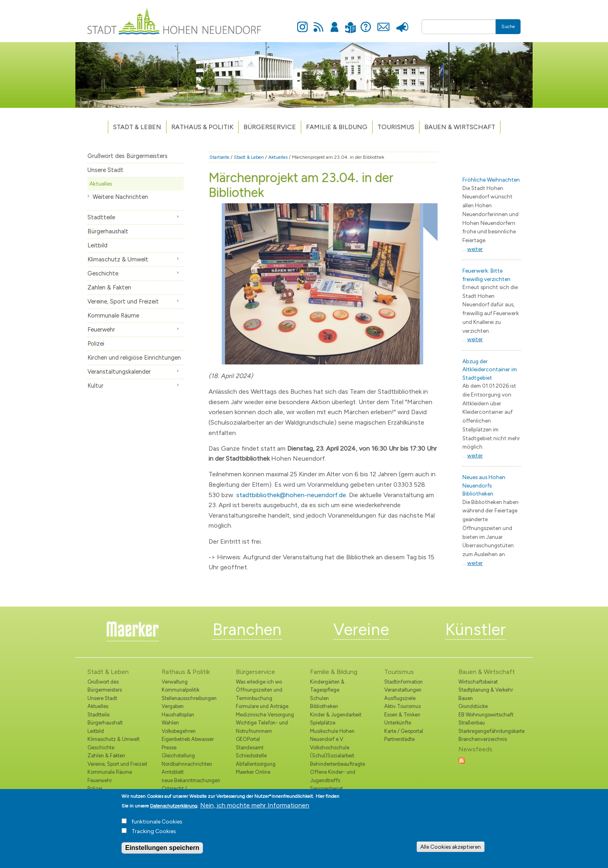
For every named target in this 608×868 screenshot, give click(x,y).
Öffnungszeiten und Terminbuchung (259, 694)
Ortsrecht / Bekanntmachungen (185, 792)
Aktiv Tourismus (402, 706)
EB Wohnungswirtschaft (486, 715)
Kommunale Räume (113, 316)
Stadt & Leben (137, 127)
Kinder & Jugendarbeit (336, 715)
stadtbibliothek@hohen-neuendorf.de (291, 495)
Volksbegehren (179, 731)
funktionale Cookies (157, 827)
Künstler (475, 629)
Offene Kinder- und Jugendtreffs (333, 776)
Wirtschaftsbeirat (478, 682)
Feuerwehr (101, 330)
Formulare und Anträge (262, 706)
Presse (402, 22)
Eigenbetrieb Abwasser (188, 739)
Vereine (361, 629)
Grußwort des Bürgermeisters (128, 156)
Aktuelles (101, 184)
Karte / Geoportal (404, 731)
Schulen (319, 698)
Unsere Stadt (105, 170)
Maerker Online (253, 772)
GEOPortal (248, 739)
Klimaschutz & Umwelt (118, 259)
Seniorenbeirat (326, 788)
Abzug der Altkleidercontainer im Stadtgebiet (490, 369)
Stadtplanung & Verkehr (486, 690)
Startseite (219, 157)
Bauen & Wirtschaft (460, 127)
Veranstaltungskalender (119, 372)
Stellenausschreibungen (189, 698)
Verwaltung (175, 682)
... (473, 249)
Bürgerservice (270, 127)
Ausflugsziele (400, 698)
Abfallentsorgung (256, 764)
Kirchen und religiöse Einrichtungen (134, 358)
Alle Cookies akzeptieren (451, 852)
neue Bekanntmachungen (191, 780)
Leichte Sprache (350, 23)
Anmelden (334, 22)
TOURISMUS (396, 127)
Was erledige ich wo (259, 682)
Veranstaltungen (403, 690)
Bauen (466, 698)
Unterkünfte (398, 723)
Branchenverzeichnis (483, 739)
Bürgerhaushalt (108, 231)
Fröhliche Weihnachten (491, 180)
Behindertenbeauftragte (337, 764)
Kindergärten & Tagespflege (327, 686)
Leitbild (97, 245)
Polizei (96, 344)
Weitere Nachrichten (120, 197)
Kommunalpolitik (180, 690)
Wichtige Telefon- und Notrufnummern (262, 727)
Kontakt (383, 22)
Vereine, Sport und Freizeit (123, 301)
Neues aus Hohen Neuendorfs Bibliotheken (484, 485)
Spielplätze (323, 723)
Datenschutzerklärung (174, 811)
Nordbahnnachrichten (187, 764)
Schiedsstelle (251, 756)
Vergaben (173, 706)
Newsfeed (318, 22)
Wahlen (170, 723)
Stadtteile (101, 217)
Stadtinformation (403, 682)
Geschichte (103, 273)
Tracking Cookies (154, 836)
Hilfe (366, 22)
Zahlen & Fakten (109, 287)
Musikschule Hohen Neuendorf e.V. (332, 735)
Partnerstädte (399, 739)
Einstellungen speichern (162, 853)
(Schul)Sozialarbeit (332, 756)
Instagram (302, 22)
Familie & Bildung (337, 127)
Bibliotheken (324, 706)
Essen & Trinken (402, 715)
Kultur (95, 386)
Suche (508, 26)
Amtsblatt (173, 772)
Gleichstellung (178, 756)
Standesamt (250, 748)
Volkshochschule (330, 748)
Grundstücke (473, 706)
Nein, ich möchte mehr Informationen (255, 810)
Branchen (247, 629)
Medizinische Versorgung (265, 715)
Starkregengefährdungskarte (489, 731)
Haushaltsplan (178, 715)
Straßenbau (472, 723)
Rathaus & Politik (202, 127)
